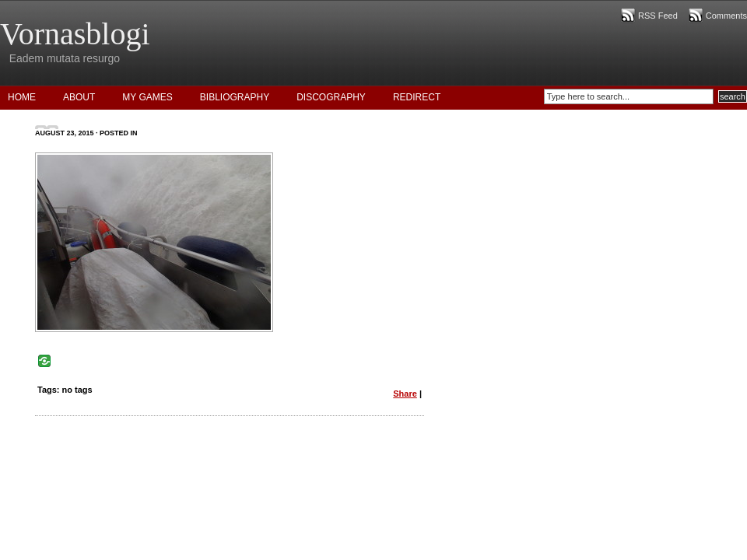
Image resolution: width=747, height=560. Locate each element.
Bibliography (235, 97)
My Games (147, 97)
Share (405, 394)
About (79, 97)
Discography (331, 97)
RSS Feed (658, 16)
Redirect (417, 97)
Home (22, 97)
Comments (726, 16)
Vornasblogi (75, 34)
